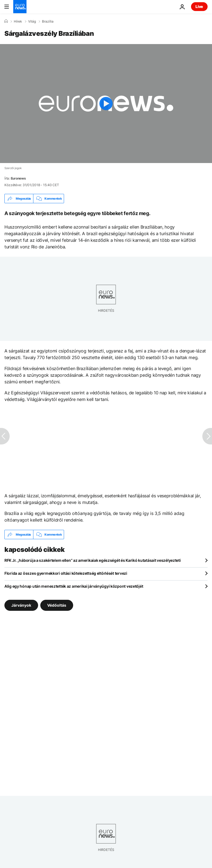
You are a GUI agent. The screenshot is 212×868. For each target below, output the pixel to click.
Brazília (48, 21)
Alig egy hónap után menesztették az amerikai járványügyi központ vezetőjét (74, 586)
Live (199, 6)
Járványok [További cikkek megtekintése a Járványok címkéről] (21, 605)
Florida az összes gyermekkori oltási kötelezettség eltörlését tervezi (66, 573)
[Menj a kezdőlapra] (20, 7)
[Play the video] (106, 104)
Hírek (18, 21)
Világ (32, 21)
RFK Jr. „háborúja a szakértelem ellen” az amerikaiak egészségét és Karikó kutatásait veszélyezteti (93, 560)
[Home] (6, 21)
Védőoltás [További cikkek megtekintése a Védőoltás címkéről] (57, 605)
